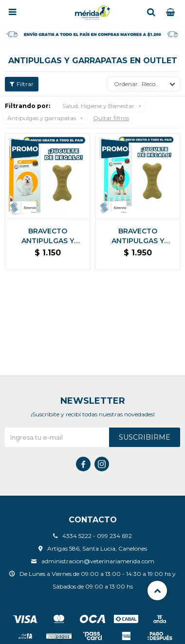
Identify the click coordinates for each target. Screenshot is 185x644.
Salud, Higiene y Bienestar (98, 106)
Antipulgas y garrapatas (42, 118)
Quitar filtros (111, 118)
